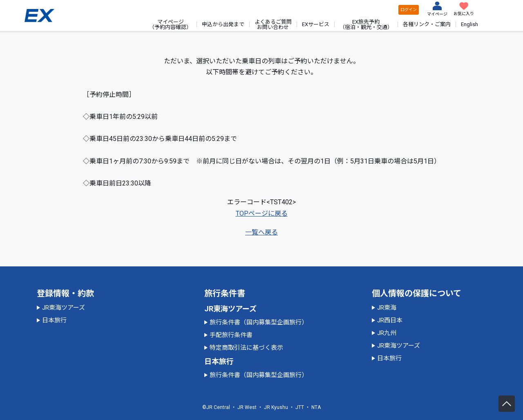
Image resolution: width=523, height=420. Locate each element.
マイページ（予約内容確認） (170, 25)
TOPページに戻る (262, 213)
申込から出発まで (223, 24)
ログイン (409, 10)
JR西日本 (390, 320)
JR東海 (387, 308)
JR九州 (387, 333)
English (469, 24)
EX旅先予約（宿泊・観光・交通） (366, 25)
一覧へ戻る (261, 232)
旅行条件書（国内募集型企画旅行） (259, 322)
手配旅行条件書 (231, 335)
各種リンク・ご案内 (427, 24)
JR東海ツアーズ (64, 308)
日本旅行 (54, 320)
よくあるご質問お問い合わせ (273, 25)
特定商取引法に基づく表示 (246, 348)
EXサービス (316, 24)
